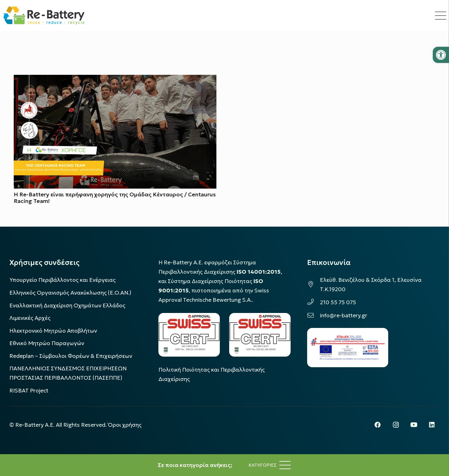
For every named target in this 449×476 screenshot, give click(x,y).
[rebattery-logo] (44, 16)
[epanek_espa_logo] (348, 348)
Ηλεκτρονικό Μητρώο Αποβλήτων (53, 331)
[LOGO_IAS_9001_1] (260, 335)
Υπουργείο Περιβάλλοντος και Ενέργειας (63, 280)
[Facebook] (378, 425)
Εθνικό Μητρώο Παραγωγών (47, 343)
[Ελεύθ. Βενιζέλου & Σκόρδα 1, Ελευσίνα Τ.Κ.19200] (314, 285)
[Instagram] (396, 425)
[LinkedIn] (432, 425)
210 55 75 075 (338, 302)
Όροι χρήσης (125, 425)
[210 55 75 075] (314, 302)
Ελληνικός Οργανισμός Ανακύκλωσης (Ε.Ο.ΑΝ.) (70, 293)
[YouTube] (414, 425)
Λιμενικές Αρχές (30, 318)
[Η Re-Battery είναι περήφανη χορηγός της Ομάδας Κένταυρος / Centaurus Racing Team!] (115, 79)
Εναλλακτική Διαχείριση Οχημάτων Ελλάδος (67, 305)
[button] (441, 55)
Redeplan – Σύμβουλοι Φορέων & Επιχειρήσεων (71, 356)
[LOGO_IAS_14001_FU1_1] (189, 335)
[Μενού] (270, 465)
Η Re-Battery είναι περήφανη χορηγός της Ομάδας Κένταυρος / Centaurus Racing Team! (115, 198)
